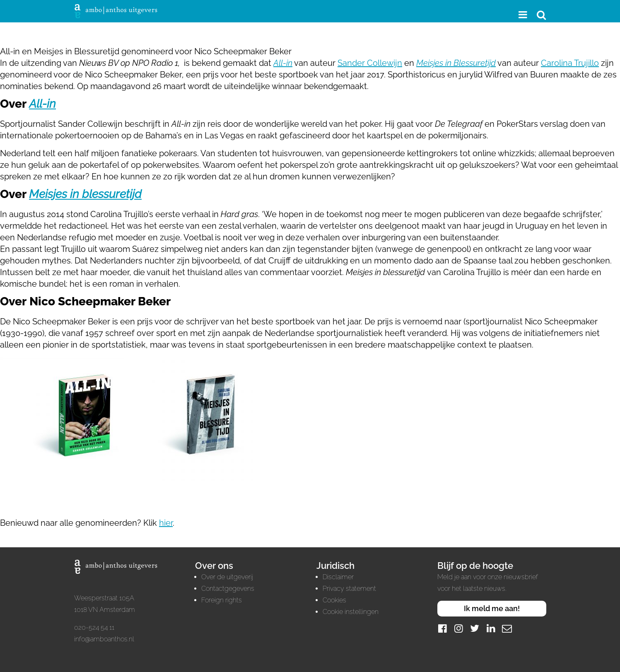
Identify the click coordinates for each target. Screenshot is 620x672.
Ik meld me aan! (492, 608)
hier (166, 523)
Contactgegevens (228, 589)
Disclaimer (338, 577)
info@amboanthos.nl (104, 639)
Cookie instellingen (351, 612)
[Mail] (507, 628)
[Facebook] (442, 628)
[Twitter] (475, 628)
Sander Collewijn (370, 63)
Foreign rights (222, 600)
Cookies (334, 600)
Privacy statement (349, 589)
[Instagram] (458, 628)
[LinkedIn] (491, 628)
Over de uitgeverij (227, 577)
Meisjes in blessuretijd (85, 194)
